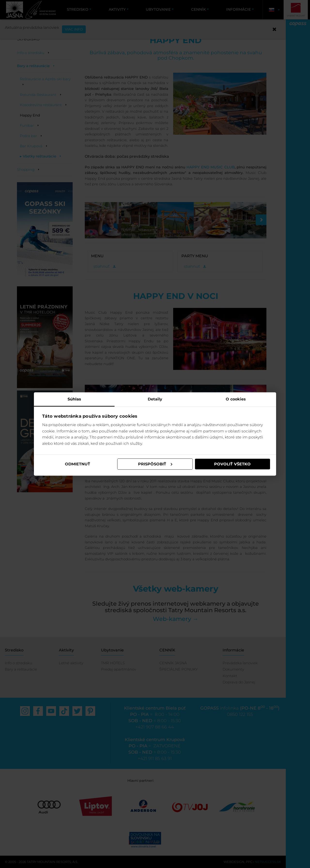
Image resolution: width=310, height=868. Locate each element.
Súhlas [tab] (74, 399)
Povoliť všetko (232, 464)
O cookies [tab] (236, 399)
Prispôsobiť (155, 464)
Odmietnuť (77, 464)
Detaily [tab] (155, 399)
